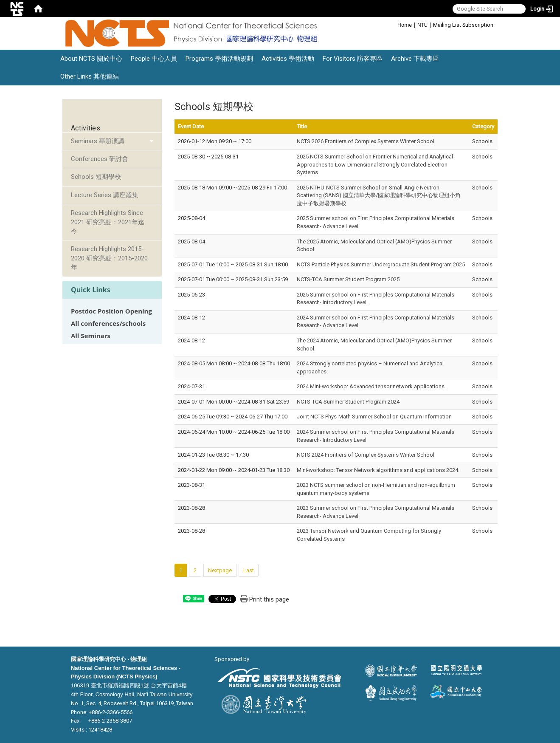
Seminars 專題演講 (98, 141)
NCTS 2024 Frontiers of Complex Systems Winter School (366, 455)
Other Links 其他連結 (90, 76)
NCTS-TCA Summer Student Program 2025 (348, 279)
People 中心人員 (154, 59)
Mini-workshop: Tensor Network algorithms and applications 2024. (378, 470)
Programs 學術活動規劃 (219, 59)
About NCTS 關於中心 (91, 59)
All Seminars (91, 336)
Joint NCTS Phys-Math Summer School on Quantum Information (374, 417)
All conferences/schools (108, 323)
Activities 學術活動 (288, 59)
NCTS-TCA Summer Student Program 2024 (348, 402)
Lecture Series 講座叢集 (105, 195)
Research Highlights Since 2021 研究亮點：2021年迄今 (108, 222)
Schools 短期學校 (96, 177)
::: (393, 24)
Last (249, 570)
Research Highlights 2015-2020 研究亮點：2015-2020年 (109, 258)
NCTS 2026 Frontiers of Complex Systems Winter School (366, 141)
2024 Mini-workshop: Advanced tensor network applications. (371, 386)
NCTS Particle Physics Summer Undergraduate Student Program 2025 (381, 264)
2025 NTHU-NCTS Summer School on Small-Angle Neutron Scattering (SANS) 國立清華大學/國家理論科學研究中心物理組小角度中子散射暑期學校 (379, 195)
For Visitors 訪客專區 (353, 59)
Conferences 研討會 (100, 159)
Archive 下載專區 (415, 59)
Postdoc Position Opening (111, 311)
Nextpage (220, 570)
